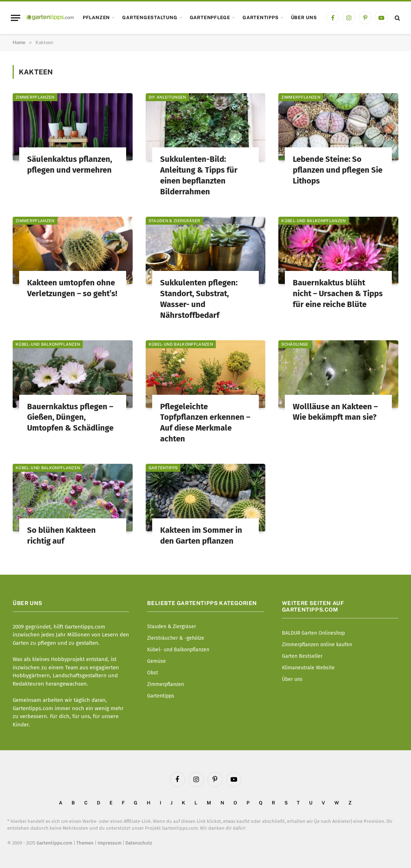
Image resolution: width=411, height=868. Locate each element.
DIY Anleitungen (167, 97)
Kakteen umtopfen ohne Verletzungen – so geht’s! (72, 288)
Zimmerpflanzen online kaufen (317, 645)
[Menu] (16, 18)
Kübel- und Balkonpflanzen (313, 221)
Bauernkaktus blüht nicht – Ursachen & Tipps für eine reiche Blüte (338, 293)
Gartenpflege (210, 18)
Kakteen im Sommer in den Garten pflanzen (201, 536)
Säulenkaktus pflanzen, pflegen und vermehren (70, 165)
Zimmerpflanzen (35, 97)
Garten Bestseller (302, 656)
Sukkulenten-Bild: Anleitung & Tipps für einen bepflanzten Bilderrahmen (199, 175)
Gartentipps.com (54, 843)
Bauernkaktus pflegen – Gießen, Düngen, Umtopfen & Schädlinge (70, 417)
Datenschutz (139, 843)
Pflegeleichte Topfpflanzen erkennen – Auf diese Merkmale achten (205, 423)
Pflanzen (96, 18)
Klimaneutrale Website (308, 668)
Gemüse (157, 661)
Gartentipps (260, 18)
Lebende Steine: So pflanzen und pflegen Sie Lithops (338, 170)
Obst (153, 673)
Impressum (110, 843)
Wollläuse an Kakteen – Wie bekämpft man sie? (335, 412)
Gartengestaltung (150, 18)
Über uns (304, 18)
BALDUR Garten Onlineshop (313, 633)
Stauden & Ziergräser (175, 221)
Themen (85, 843)
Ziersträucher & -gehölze (176, 638)
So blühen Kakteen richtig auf (61, 536)
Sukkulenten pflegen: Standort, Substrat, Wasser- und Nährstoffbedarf (199, 299)
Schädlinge (295, 344)
